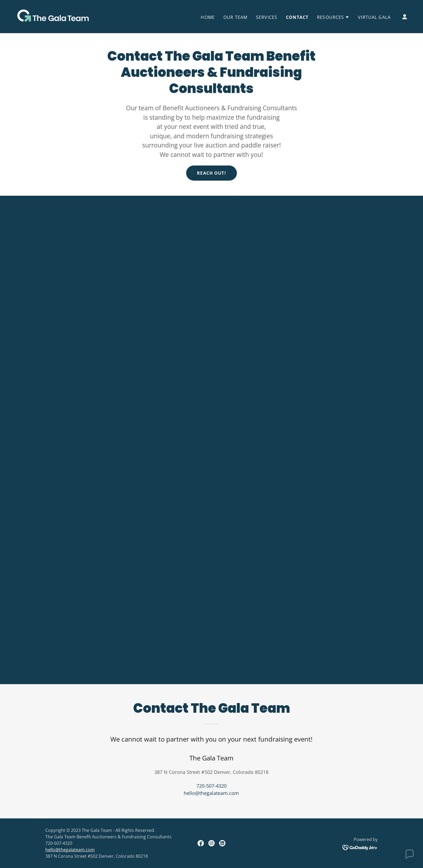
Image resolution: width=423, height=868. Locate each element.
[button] (333, 17)
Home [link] (208, 17)
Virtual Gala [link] (374, 17)
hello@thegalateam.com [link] (211, 793)
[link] (52, 16)
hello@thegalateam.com (70, 850)
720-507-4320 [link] (211, 786)
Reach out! (211, 173)
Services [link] (267, 17)
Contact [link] (297, 17)
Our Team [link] (235, 17)
